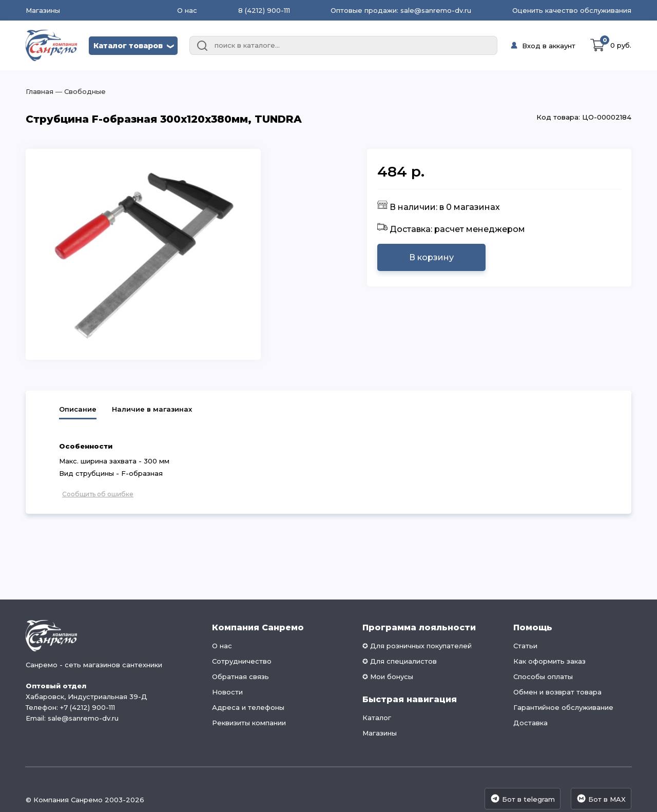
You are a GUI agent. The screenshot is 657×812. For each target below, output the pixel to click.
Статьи (525, 646)
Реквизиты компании (249, 723)
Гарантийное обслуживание (563, 707)
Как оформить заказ (549, 661)
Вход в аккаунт (549, 46)
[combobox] (343, 46)
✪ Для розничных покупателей (417, 646)
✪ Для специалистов (400, 661)
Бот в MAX (601, 798)
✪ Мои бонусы (388, 676)
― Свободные (80, 91)
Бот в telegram (523, 798)
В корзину (431, 257)
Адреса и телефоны (248, 707)
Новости (227, 692)
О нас (187, 10)
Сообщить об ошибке (98, 494)
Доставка (530, 723)
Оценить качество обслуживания (572, 10)
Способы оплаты (543, 676)
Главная (40, 91)
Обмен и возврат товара (557, 692)
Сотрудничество (242, 661)
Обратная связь (240, 676)
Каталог (377, 718)
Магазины (43, 11)
